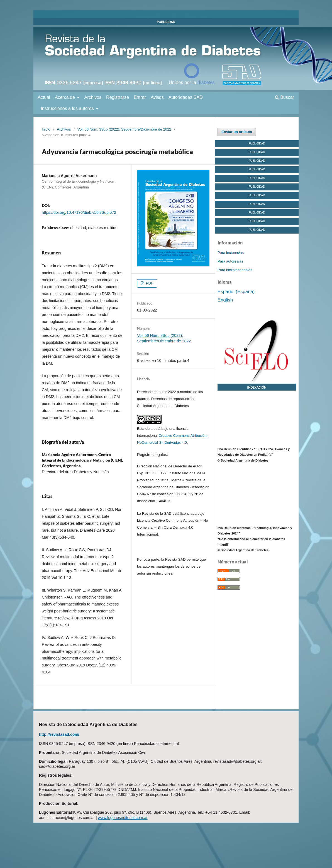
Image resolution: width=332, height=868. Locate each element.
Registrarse (118, 97)
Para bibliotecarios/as (235, 270)
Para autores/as (230, 261)
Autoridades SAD (186, 97)
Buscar (285, 97)
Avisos (157, 97)
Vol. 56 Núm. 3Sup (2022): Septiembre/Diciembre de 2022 (124, 129)
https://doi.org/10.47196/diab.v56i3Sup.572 (79, 212)
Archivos (93, 97)
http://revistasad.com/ (59, 734)
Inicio (46, 129)
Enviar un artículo (237, 132)
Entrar (140, 97)
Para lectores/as (231, 253)
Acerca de (65, 97)
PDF (149, 283)
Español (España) (236, 292)
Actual (44, 97)
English (225, 300)
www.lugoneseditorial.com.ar (123, 818)
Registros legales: (152, 455)
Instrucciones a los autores (68, 108)
